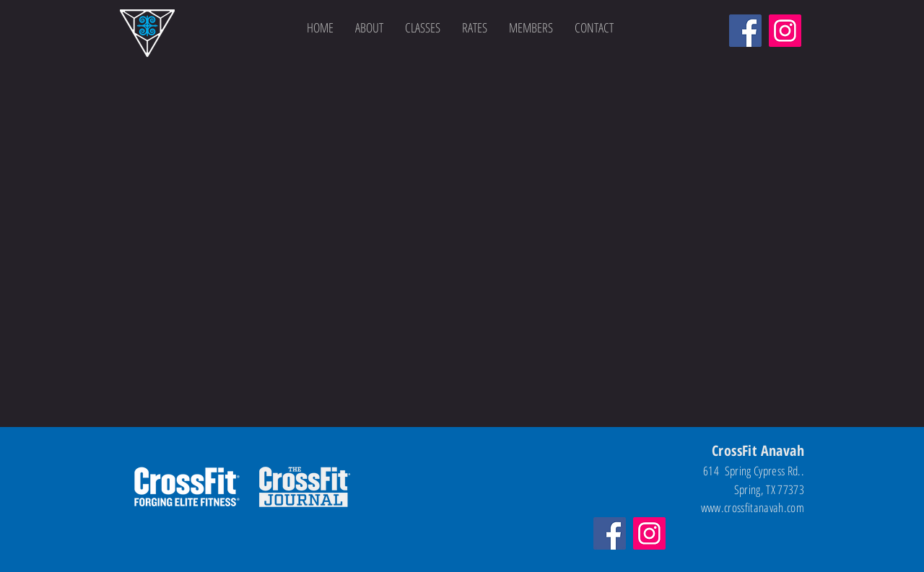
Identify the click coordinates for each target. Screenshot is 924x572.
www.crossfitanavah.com (753, 507)
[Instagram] (785, 31)
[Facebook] (745, 31)
